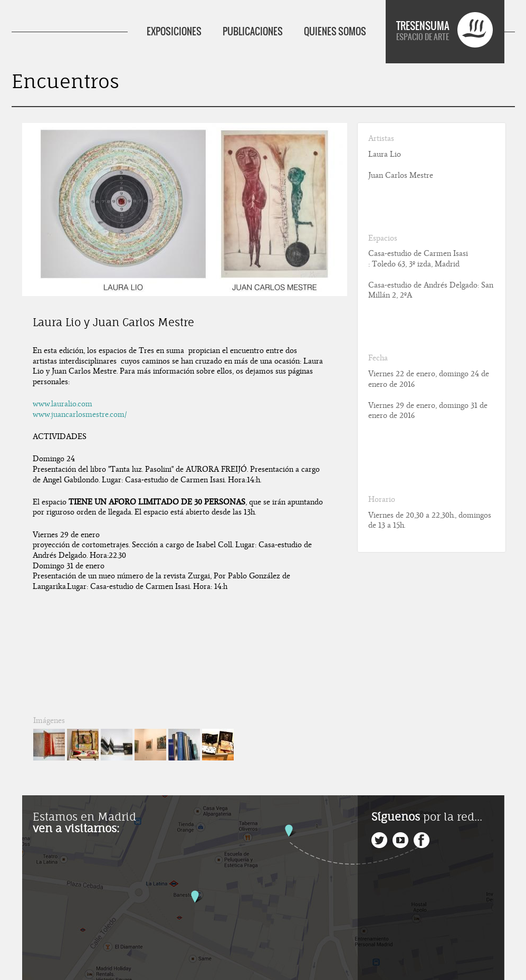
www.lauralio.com (63, 404)
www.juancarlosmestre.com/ (80, 414)
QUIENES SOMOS (335, 31)
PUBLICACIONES (253, 31)
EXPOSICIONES (174, 31)
